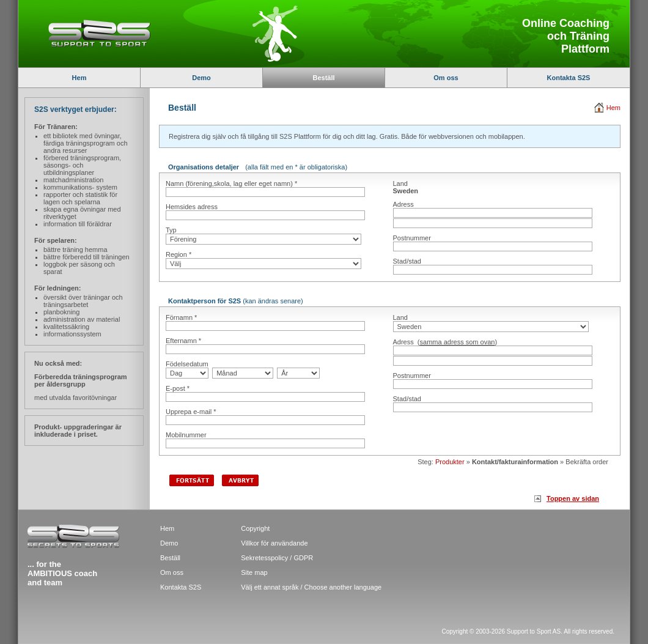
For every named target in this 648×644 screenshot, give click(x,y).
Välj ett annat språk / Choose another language (311, 587)
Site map (254, 572)
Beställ (170, 558)
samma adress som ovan (458, 342)
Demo (201, 78)
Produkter (450, 462)
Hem (79, 78)
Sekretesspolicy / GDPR (277, 558)
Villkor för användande (274, 543)
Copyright (255, 528)
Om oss (446, 78)
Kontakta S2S (569, 78)
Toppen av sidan (573, 498)
